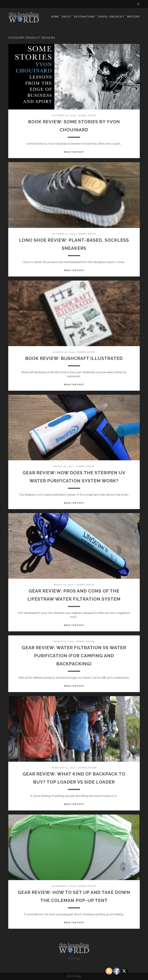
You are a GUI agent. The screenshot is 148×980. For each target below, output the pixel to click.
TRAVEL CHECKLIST (112, 14)
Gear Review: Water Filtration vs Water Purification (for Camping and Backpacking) (74, 655)
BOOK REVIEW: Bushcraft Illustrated (74, 358)
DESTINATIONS (86, 14)
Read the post (74, 152)
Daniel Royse (88, 115)
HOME (56, 14)
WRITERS (134, 14)
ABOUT (68, 14)
